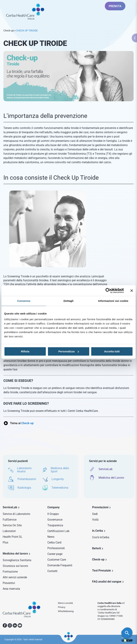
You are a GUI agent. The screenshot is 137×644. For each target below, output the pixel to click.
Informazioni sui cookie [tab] (113, 301)
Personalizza (69, 351)
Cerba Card (54, 542)
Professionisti (56, 548)
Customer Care (57, 560)
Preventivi (9, 583)
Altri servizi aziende (15, 577)
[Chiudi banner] (132, 291)
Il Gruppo (53, 514)
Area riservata (11, 589)
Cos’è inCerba (101, 537)
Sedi (95, 514)
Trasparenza (55, 525)
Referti (96, 548)
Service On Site (12, 525)
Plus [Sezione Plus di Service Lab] (5, 542)
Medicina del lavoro (15, 554)
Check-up (9, 31)
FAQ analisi (107, 582)
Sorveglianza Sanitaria (17, 560)
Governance (55, 520)
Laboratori (9, 531)
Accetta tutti (112, 351)
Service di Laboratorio (16, 514)
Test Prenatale (101, 571)
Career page (55, 554)
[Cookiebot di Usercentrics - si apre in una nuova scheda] (108, 291)
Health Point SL (13, 537)
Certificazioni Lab (58, 531)
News (51, 537)
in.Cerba (98, 531)
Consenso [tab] (24, 301)
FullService (10, 520)
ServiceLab (10, 507)
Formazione (10, 572)
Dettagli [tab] (68, 301)
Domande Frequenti (60, 565)
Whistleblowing (66, 611)
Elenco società (65, 603)
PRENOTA (115, 6)
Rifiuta (25, 351)
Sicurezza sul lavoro (15, 566)
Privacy (62, 607)
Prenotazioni (100, 507)
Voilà (95, 520)
